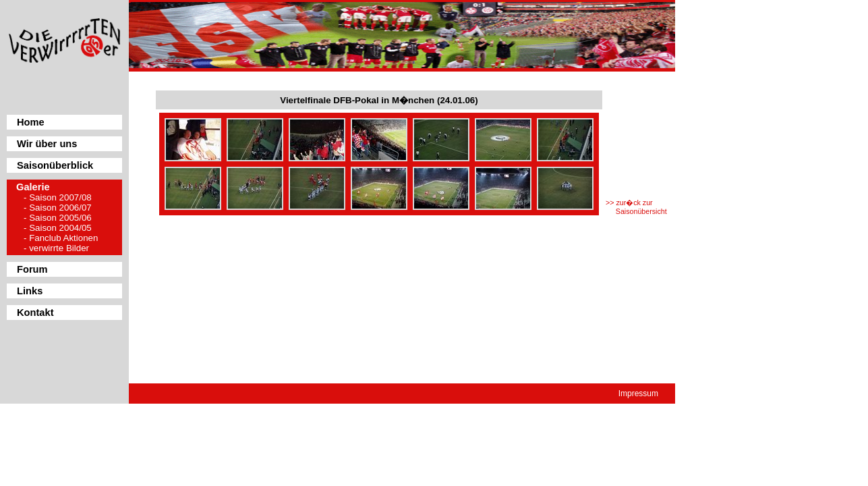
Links (30, 291)
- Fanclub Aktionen (61, 238)
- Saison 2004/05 (58, 228)
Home (31, 122)
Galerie (33, 187)
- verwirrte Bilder (56, 248)
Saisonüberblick (55, 165)
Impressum (638, 394)
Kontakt (35, 313)
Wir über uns (47, 144)
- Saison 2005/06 (58, 218)
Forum (32, 269)
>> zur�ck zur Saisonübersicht (636, 207)
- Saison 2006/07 (58, 208)
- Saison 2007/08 (58, 197)
